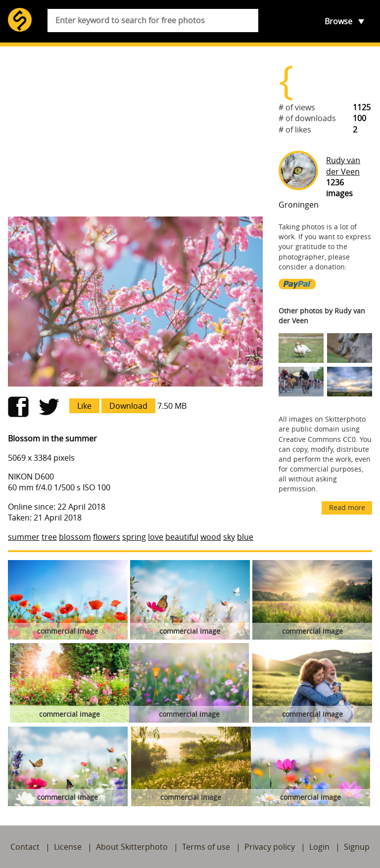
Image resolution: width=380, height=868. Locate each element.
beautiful (182, 537)
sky (229, 537)
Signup (357, 847)
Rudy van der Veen (343, 166)
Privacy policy (270, 847)
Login (319, 847)
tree (49, 537)
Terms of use (206, 847)
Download (128, 406)
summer (24, 537)
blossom (75, 537)
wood (211, 537)
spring (134, 537)
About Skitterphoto (132, 847)
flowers (107, 537)
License (68, 847)
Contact (25, 847)
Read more (347, 507)
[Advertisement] (135, 131)
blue (245, 537)
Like (84, 406)
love (156, 537)
